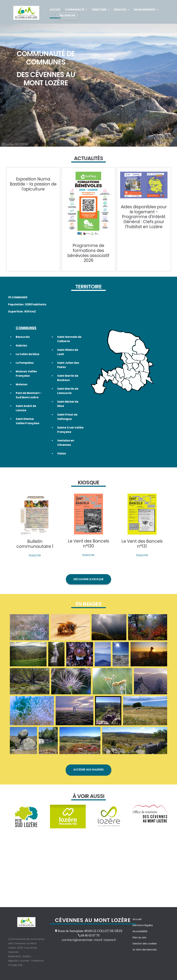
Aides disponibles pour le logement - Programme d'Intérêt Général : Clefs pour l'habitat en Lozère (144, 218)
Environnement (145, 10)
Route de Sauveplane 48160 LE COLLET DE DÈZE (90, 931)
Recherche (67, 15)
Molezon (22, 387)
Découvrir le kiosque (88, 583)
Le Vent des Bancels (145, 950)
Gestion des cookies (145, 944)
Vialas (62, 456)
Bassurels (23, 340)
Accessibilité (140, 931)
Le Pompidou (25, 366)
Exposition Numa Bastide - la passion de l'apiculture (33, 185)
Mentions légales (143, 925)
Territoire (99, 10)
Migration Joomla (19, 961)
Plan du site (139, 938)
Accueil (55, 10)
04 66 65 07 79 (90, 935)
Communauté (75, 10)
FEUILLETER (35, 560)
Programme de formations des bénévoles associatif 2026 (88, 254)
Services (120, 10)
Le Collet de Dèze (27, 357)
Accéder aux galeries (88, 775)
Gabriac (22, 348)
